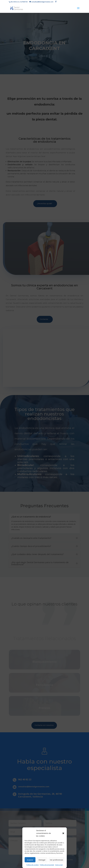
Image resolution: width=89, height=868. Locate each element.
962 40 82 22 (15, 2)
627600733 (24, 2)
